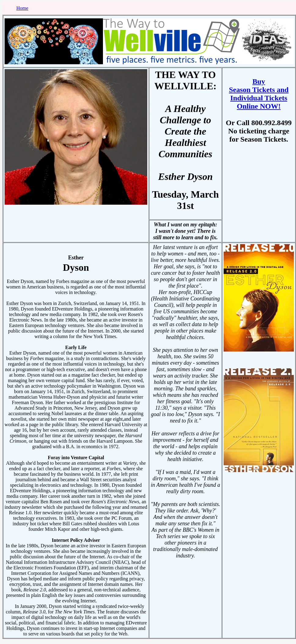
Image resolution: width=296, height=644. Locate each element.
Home (22, 8)
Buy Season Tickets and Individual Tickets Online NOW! (259, 94)
